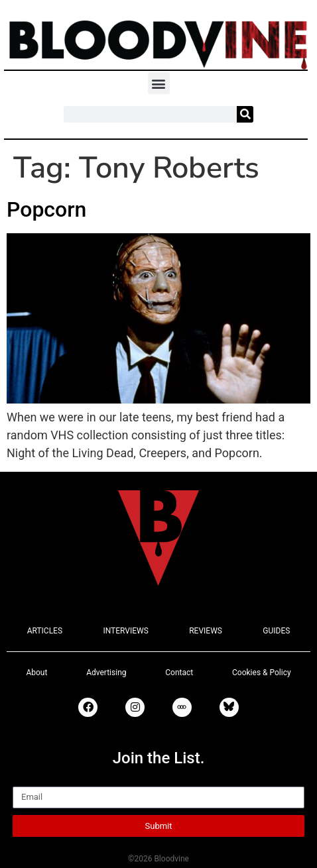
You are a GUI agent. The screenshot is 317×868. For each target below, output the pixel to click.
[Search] (245, 114)
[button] (159, 83)
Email (28, 781)
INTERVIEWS (125, 631)
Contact (179, 673)
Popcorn (46, 209)
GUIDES (276, 631)
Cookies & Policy (262, 673)
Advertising (106, 673)
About (36, 673)
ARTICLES (45, 631)
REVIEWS (206, 631)
